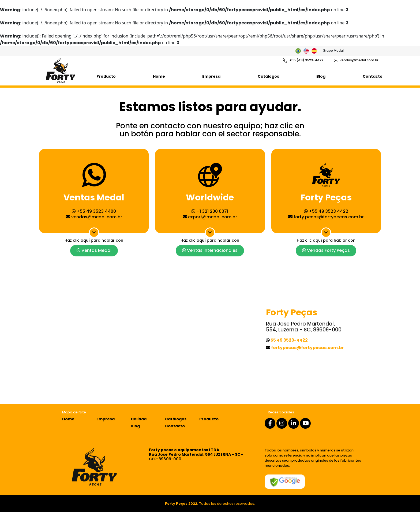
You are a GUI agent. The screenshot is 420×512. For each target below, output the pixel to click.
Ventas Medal (94, 250)
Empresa (211, 76)
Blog (321, 76)
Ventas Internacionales (210, 250)
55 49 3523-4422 (287, 340)
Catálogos (268, 76)
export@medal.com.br (210, 217)
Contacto (373, 76)
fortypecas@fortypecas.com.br (305, 348)
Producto (106, 76)
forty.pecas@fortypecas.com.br (326, 217)
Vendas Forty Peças (326, 250)
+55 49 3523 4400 (94, 211)
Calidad (139, 419)
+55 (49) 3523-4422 (303, 60)
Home (159, 76)
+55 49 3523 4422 (326, 211)
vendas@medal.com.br (356, 60)
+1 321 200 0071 (210, 211)
